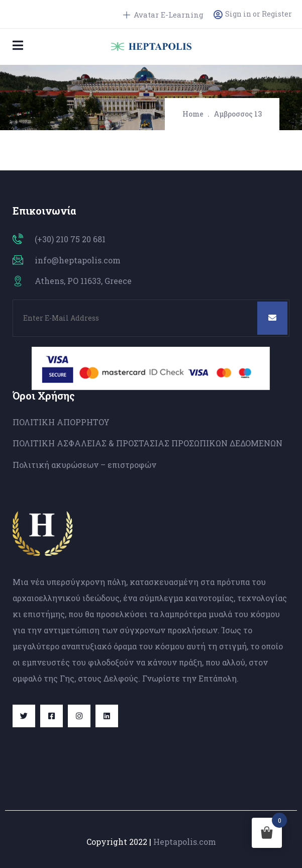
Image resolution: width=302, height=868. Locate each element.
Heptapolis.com (185, 842)
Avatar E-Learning (163, 15)
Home (193, 114)
